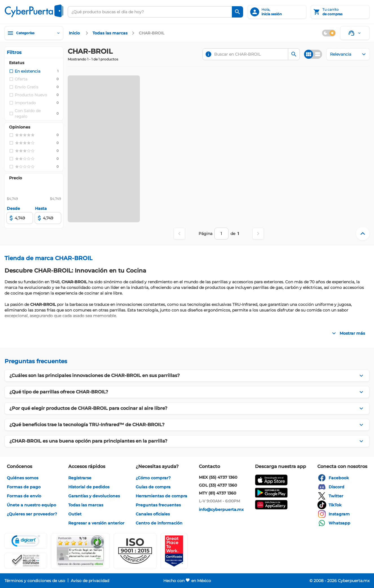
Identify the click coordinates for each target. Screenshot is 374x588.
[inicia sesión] (277, 12)
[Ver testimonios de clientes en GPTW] (174, 551)
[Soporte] (355, 33)
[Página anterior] (179, 234)
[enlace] (75, 33)
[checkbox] (25, 71)
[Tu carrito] (340, 12)
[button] (135, 551)
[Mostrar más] (348, 333)
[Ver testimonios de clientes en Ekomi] (80, 551)
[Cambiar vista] (313, 54)
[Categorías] (34, 33)
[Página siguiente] (258, 234)
